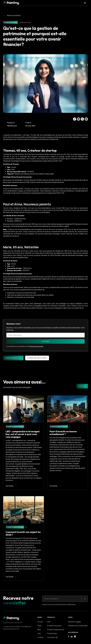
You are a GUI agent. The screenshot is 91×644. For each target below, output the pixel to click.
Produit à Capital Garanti (56, 630)
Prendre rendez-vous (13, 358)
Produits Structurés (54, 626)
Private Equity (52, 633)
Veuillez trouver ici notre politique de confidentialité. (59, 604)
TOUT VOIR (82, 386)
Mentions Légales (75, 622)
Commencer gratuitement (37, 358)
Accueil (40, 622)
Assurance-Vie (53, 637)
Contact (40, 637)
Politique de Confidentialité (78, 626)
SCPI (49, 622)
